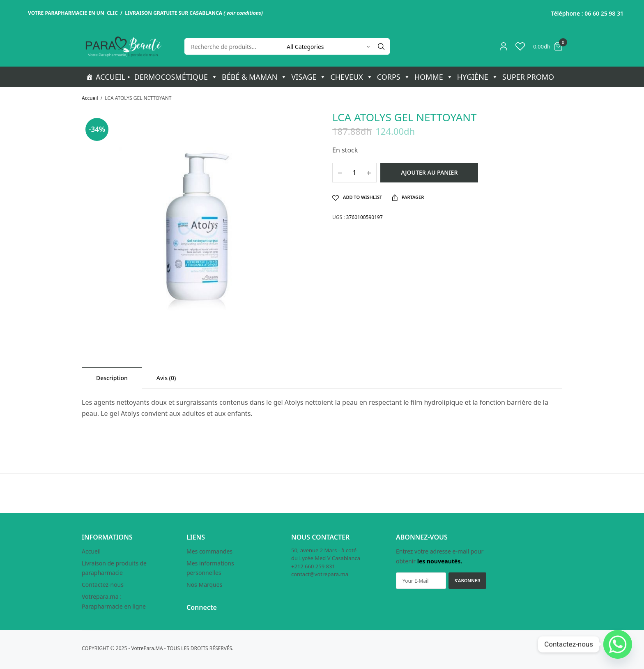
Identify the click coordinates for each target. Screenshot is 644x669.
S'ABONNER (467, 581)
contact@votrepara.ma (320, 574)
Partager (408, 197)
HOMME (434, 77)
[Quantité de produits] (354, 173)
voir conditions (244, 13)
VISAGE (309, 77)
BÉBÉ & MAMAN (254, 77)
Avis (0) (166, 378)
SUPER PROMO (528, 77)
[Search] (381, 46)
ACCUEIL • (113, 77)
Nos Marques (204, 585)
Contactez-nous (103, 585)
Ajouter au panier (429, 172)
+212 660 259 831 (313, 566)
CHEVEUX (351, 77)
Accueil (90, 98)
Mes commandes (209, 551)
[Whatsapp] (618, 644)
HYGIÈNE (478, 77)
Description (112, 378)
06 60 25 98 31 (604, 13)
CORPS (394, 77)
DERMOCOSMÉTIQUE (176, 77)
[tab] (112, 378)
